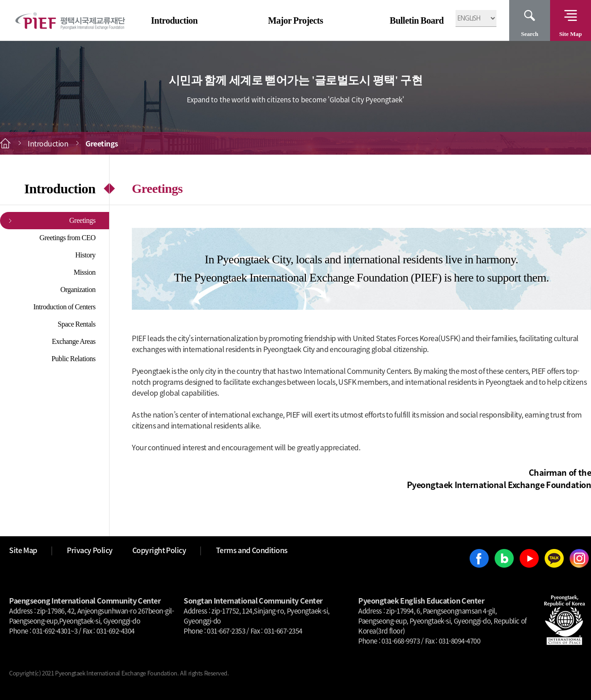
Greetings (82, 220)
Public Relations (73, 359)
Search (530, 34)
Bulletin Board (417, 20)
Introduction (174, 20)
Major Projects (295, 20)
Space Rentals (77, 324)
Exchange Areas (74, 341)
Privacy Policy (90, 550)
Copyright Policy (159, 550)
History (86, 255)
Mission (85, 272)
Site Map (571, 34)
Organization (78, 290)
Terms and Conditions (252, 550)
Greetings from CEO (68, 238)
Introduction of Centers (64, 307)
